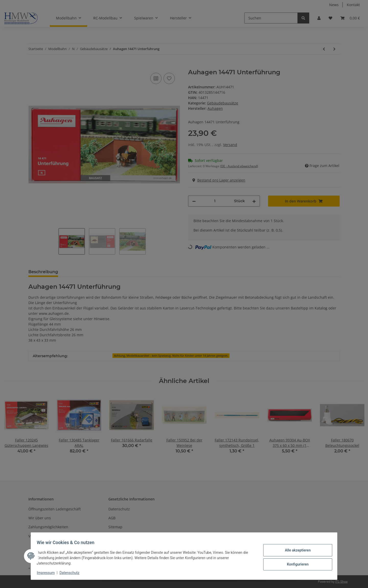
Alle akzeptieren (295, 550)
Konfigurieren (295, 564)
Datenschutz (72, 573)
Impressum (48, 573)
